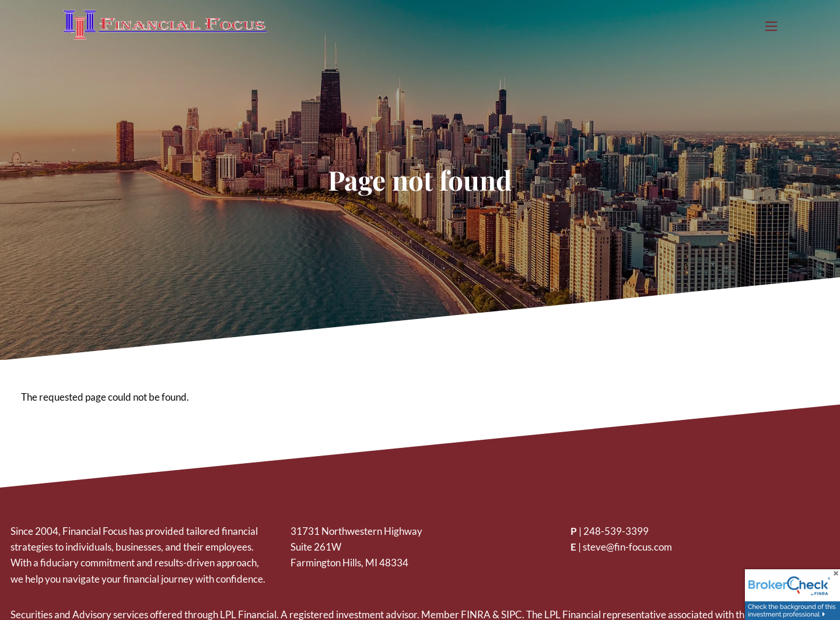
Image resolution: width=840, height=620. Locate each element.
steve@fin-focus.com (627, 547)
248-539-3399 (616, 531)
